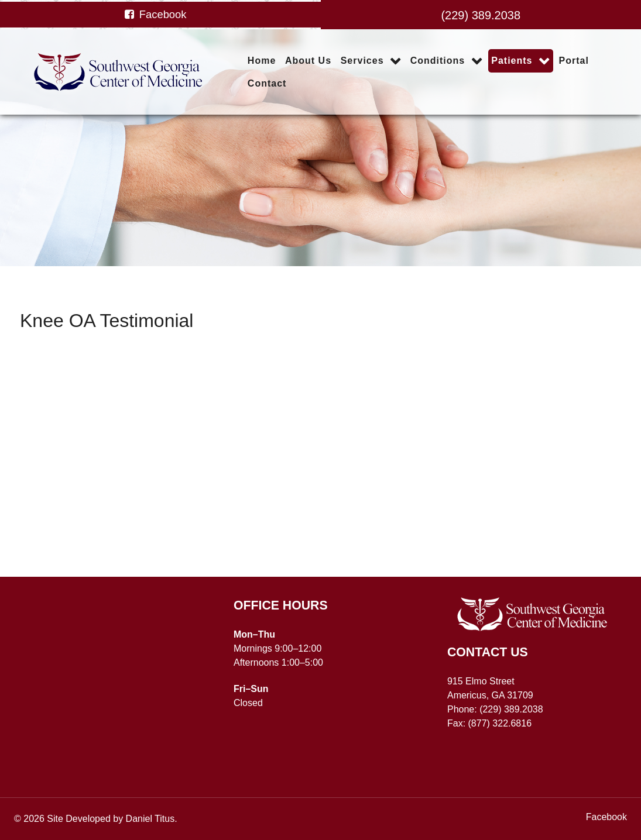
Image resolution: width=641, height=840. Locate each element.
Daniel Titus (150, 819)
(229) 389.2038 (481, 15)
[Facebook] (155, 14)
